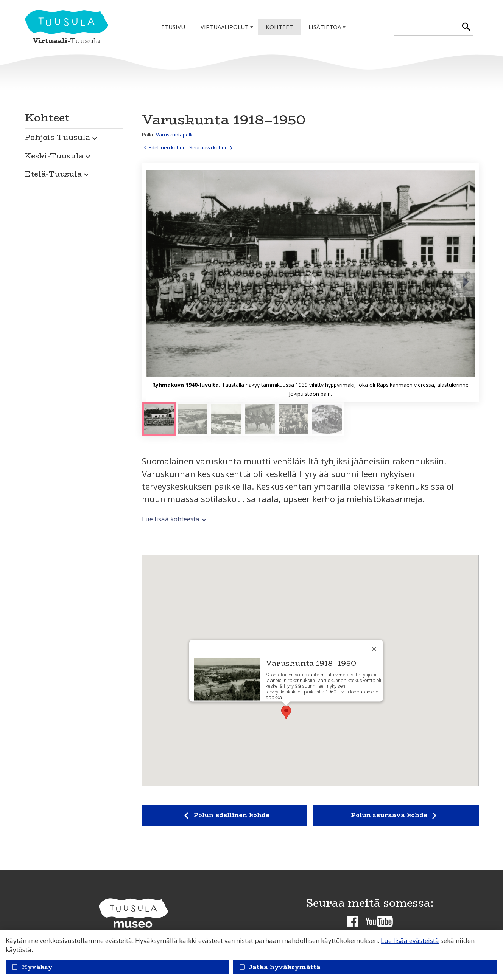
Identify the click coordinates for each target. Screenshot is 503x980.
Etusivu (173, 27)
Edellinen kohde (164, 147)
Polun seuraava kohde (396, 816)
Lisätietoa (328, 29)
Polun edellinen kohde (224, 816)
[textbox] (427, 27)
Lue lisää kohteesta (175, 519)
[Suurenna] (310, 283)
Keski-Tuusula (58, 156)
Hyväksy (32, 967)
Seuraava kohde (212, 147)
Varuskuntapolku (176, 135)
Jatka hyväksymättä (280, 967)
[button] (74, 135)
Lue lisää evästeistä (410, 940)
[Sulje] (374, 649)
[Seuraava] (466, 283)
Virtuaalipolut (228, 29)
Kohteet (279, 27)
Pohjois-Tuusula (62, 137)
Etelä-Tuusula (58, 174)
